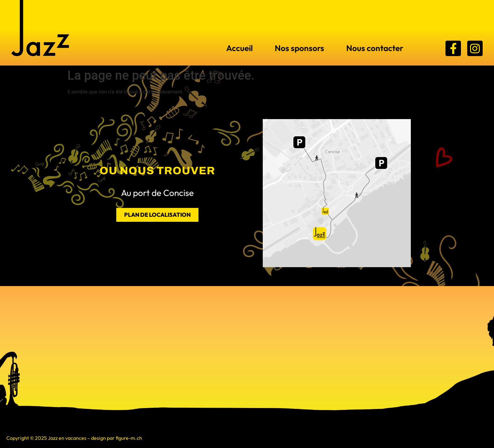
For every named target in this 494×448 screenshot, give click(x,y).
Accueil (239, 48)
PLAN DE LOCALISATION (157, 215)
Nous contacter (375, 48)
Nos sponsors (299, 48)
